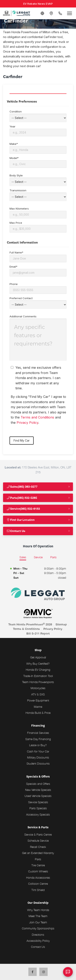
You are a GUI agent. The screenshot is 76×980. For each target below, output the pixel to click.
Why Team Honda (38, 910)
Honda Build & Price (38, 713)
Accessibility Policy (38, 941)
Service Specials (38, 802)
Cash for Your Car (38, 751)
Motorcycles (38, 688)
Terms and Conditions (37, 417)
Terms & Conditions (26, 629)
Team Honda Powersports (38, 682)
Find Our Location (20, 520)
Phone (38, 288)
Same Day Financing (38, 739)
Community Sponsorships (38, 928)
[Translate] (42, 13)
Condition (38, 116)
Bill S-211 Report (38, 633)
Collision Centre (38, 884)
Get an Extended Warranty (38, 853)
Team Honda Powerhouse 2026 (30, 624)
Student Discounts (38, 763)
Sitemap (61, 624)
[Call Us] (60, 13)
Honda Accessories (38, 878)
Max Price (38, 227)
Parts (38, 859)
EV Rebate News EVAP (38, 4)
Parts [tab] (53, 557)
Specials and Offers (38, 784)
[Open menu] (70, 13)
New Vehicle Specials (38, 790)
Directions (38, 935)
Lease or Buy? (38, 745)
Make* (38, 148)
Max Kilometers (38, 213)
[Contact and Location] (51, 13)
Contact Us (16, 531)
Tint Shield (38, 890)
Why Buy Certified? (38, 664)
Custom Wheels (38, 871)
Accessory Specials (38, 814)
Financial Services (38, 733)
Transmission (38, 195)
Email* (38, 271)
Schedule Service (38, 841)
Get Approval (38, 657)
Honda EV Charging (38, 670)
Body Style (38, 180)
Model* (38, 162)
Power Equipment (38, 700)
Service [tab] (38, 557)
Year (38, 131)
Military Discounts (38, 757)
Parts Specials (38, 808)
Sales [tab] (23, 557)
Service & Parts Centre (38, 834)
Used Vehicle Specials (38, 796)
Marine (38, 707)
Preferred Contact (38, 303)
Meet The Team (38, 916)
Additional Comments (38, 338)
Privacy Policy (27, 423)
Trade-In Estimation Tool (38, 676)
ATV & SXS (38, 694)
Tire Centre (38, 865)
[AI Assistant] (68, 972)
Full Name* (38, 257)
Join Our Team (38, 922)
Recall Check (38, 847)
